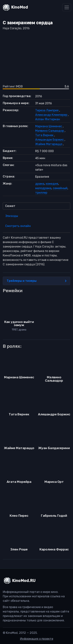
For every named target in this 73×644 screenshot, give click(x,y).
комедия (52, 184)
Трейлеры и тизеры (36, 281)
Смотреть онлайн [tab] (18, 226)
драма (40, 184)
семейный (60, 188)
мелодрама (43, 188)
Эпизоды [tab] (12, 216)
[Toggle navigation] (67, 7)
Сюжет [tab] (10, 206)
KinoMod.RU (24, 581)
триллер (41, 193)
